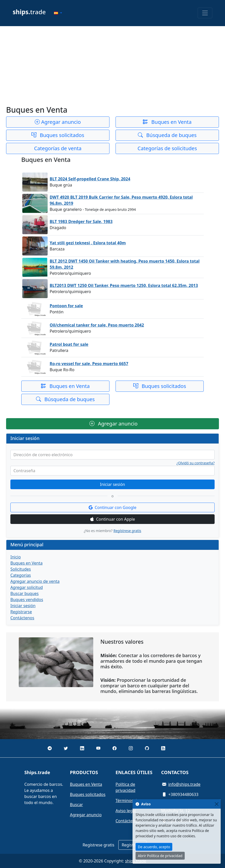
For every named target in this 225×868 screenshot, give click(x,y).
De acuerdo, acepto (154, 847)
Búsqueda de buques (167, 135)
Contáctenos (22, 618)
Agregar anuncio (58, 122)
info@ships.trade (184, 784)
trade (29, 12)
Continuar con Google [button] (113, 507)
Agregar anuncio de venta (35, 581)
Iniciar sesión (112, 484)
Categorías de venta (58, 148)
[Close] (217, 804)
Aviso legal (126, 811)
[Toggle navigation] (205, 13)
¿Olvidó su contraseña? (196, 463)
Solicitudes (21, 569)
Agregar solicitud (27, 587)
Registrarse (21, 612)
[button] (58, 13)
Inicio (16, 557)
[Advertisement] (113, 66)
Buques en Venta (167, 122)
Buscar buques (25, 593)
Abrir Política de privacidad (160, 856)
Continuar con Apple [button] (113, 519)
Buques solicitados (58, 135)
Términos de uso (131, 801)
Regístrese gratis (127, 531)
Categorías (21, 575)
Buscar (76, 805)
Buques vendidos (27, 600)
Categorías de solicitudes (167, 148)
